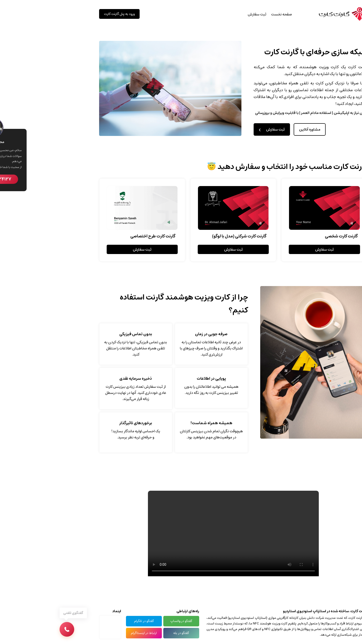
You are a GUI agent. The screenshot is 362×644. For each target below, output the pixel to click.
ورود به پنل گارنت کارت (67, 14)
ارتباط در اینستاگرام (92, 633)
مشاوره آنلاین (257, 129)
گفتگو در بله (129, 633)
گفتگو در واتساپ (129, 621)
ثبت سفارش (205, 14)
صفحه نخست (229, 14)
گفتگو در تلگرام (92, 621)
